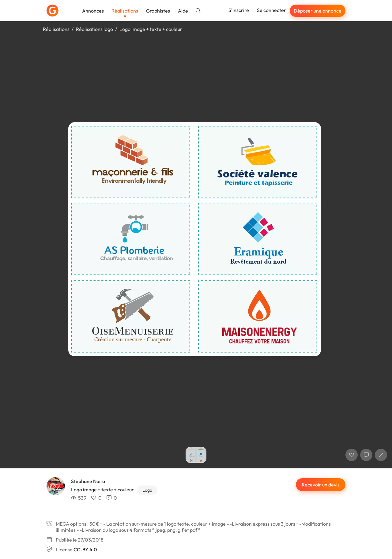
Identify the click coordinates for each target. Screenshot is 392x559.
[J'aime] (352, 455)
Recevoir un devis (321, 485)
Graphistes (158, 11)
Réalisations (125, 11)
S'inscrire (239, 10)
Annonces (93, 11)
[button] (381, 455)
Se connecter (271, 10)
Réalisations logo (94, 29)
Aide (183, 11)
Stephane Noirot (89, 481)
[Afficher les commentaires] (366, 455)
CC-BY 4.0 (85, 550)
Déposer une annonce (318, 11)
